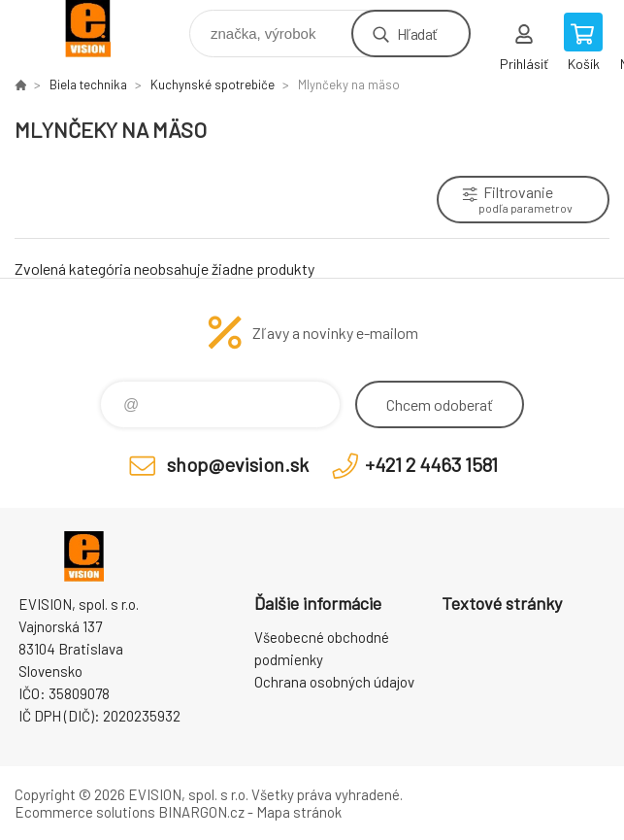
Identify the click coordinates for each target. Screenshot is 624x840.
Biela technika (88, 84)
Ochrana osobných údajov (334, 682)
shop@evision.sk (238, 464)
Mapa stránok (299, 812)
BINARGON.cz (201, 812)
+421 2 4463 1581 (431, 464)
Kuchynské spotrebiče (213, 84)
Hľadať (417, 34)
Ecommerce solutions (85, 812)
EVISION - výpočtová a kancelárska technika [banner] (100, 29)
